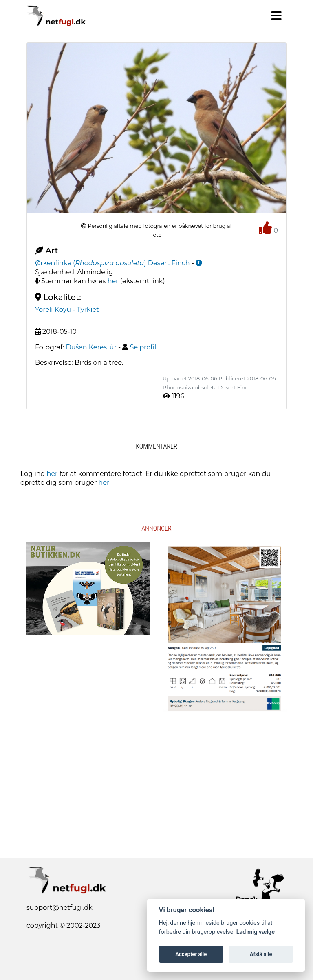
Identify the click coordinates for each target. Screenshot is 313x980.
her (113, 281)
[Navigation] (277, 16)
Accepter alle (191, 954)
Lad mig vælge (256, 932)
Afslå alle (261, 954)
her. (105, 483)
